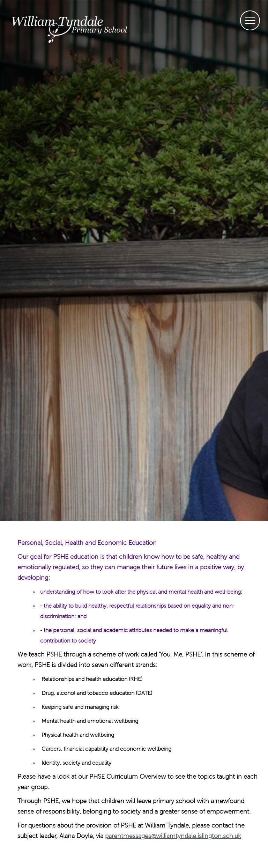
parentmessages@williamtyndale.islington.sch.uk (173, 836)
